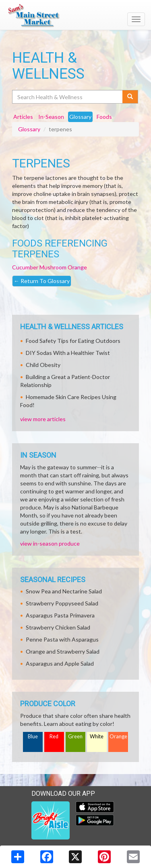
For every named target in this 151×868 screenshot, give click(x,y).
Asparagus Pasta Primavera (60, 615)
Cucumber (25, 267)
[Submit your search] (130, 97)
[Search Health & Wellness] (68, 97)
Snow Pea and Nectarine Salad (64, 591)
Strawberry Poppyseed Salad (62, 603)
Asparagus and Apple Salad (60, 663)
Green (75, 737)
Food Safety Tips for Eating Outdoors (73, 341)
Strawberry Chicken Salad (58, 627)
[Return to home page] (75, 16)
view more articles (43, 419)
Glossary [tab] (80, 117)
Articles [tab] (23, 117)
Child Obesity (43, 365)
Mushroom (53, 267)
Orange (77, 267)
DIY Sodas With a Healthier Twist (68, 353)
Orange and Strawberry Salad (63, 651)
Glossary (29, 129)
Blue (33, 737)
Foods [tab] (104, 117)
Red (54, 737)
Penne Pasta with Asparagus (62, 639)
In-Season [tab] (51, 117)
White (97, 737)
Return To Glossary (42, 281)
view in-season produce (50, 543)
